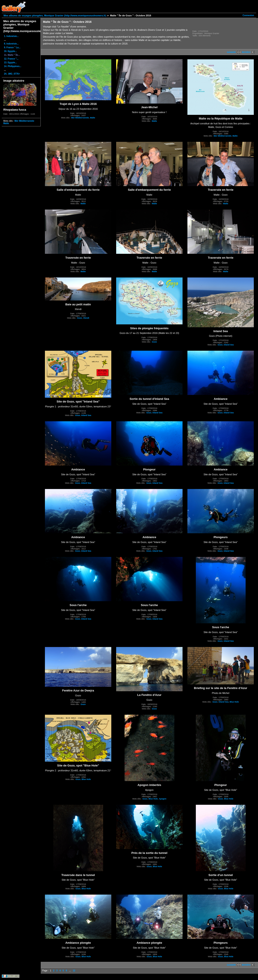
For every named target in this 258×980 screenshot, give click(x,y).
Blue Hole (234, 702)
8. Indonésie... (11, 44)
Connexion (248, 15)
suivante (231, 52)
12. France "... (11, 59)
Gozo (80, 318)
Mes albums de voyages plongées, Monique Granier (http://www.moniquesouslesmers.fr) (55, 15)
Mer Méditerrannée (24, 121)
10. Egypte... (10, 51)
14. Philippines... (13, 66)
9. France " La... (12, 47)
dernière (246, 52)
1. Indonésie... (11, 36)
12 (74, 971)
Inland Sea (229, 345)
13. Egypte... (10, 63)
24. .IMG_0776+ (12, 74)
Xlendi (86, 318)
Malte (6, 123)
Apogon (163, 799)
